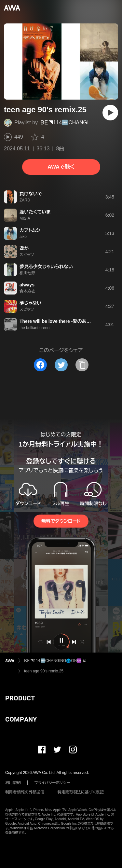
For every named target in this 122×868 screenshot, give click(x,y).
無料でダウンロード (61, 521)
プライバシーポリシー (52, 783)
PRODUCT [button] (20, 698)
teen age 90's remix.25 (44, 671)
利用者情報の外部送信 (25, 792)
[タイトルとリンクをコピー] (82, 365)
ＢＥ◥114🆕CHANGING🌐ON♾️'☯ (55, 661)
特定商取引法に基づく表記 (81, 792)
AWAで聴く (61, 167)
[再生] (110, 113)
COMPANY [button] (21, 719)
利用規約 (13, 783)
